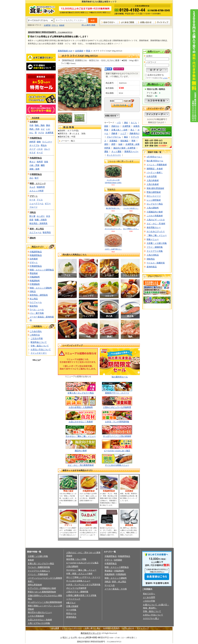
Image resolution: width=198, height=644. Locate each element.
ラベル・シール (37, 310)
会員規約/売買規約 (111, 628)
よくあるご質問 (127, 22)
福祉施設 (124, 141)
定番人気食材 (72, 606)
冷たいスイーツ (154, 196)
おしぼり (41, 216)
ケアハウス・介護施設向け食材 (42, 588)
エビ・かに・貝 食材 (156, 224)
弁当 (48, 216)
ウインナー (47, 142)
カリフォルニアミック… (113, 229)
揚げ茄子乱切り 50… (113, 208)
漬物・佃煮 (34, 169)
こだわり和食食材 (36, 616)
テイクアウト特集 (155, 251)
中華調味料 (35, 284)
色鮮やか (115, 126)
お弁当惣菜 (152, 176)
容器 (31, 220)
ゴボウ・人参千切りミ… (113, 249)
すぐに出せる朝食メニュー (117, 465)
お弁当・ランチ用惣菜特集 (117, 422)
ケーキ (32, 200)
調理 (113, 144)
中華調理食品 (36, 174)
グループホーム (114, 137)
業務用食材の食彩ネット (41, 9)
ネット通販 (116, 151)
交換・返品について (40, 346)
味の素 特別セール (155, 161)
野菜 (88, 51)
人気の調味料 (153, 208)
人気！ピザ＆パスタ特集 (39, 623)
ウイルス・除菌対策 (156, 263)
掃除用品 (151, 259)
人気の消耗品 (153, 255)
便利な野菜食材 (35, 585)
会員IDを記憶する (156, 75)
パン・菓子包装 (37, 313)
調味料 (33, 238)
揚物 (39, 142)
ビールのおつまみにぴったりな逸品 (82, 563)
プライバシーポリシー (72, 628)
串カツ (32, 162)
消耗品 (33, 212)
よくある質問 (149, 597)
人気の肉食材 (153, 180)
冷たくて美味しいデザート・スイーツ (83, 577)
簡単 (133, 141)
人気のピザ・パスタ (156, 220)
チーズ (40, 153)
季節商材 (34, 273)
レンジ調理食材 (154, 200)
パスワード (151, 62)
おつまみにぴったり (156, 231)
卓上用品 (34, 299)
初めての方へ (109, 22)
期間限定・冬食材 (155, 169)
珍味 (46, 162)
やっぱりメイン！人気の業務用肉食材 (45, 602)
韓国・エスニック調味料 (41, 288)
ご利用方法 (35, 335)
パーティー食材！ (155, 173)
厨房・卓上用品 (37, 229)
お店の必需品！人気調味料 (81, 407)
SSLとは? (37, 360)
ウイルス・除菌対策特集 (39, 567)
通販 (106, 151)
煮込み (44, 145)
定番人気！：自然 (119, 130)
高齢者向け (135, 133)
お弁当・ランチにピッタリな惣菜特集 (83, 585)
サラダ (32, 153)
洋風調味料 (35, 277)
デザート (55, 25)
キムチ (32, 187)
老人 (132, 130)
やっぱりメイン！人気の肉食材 (117, 436)
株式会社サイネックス (91, 633)
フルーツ (33, 207)
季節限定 (109, 571)
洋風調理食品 (36, 138)
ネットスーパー (114, 155)
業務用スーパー (131, 151)
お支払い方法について (41, 349)
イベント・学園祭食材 (157, 165)
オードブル (34, 145)
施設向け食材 (81, 451)
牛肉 (31, 125)
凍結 (126, 123)
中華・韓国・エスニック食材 (79, 574)
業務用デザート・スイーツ (117, 393)
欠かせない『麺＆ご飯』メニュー (81, 436)
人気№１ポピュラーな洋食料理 (117, 407)
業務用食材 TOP (65, 51)
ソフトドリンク (73, 599)
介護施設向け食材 (155, 212)
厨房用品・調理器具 (39, 295)
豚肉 (48, 125)
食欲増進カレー (154, 227)
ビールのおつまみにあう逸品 (117, 451)
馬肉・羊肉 (34, 129)
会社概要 (55, 628)
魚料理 (40, 162)
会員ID (149, 56)
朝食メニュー (153, 239)
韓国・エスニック (38, 184)
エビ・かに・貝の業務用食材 (81, 465)
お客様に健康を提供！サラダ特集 (81, 595)
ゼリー (48, 203)
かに (31, 133)
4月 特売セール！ (154, 157)
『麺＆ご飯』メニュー (157, 235)
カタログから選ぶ (151, 618)
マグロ (41, 133)
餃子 (37, 178)
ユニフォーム (35, 232)
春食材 (62, 25)
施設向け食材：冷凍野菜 (124, 148)
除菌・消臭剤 (41, 220)
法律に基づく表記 (93, 628)
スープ (32, 149)
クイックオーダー (39, 353)
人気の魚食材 (153, 184)
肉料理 (32, 142)
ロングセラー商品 (155, 204)
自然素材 (34, 122)
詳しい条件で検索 (88, 25)
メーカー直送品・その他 (116, 589)
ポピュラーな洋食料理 (76, 588)
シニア (123, 133)
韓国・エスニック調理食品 (42, 270)
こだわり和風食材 (155, 216)
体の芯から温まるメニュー (40, 612)
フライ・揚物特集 (155, 247)
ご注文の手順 (37, 338)
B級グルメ (71, 603)
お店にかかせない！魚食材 (81, 422)
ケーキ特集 (71, 610)
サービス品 (110, 585)
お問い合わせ (145, 22)
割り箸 (32, 216)
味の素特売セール (120, 377)
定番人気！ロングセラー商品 (81, 393)
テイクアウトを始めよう (39, 571)
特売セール (71, 613)
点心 (31, 178)
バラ (119, 123)
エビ (43, 129)
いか (48, 129)
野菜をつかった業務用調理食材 (42, 592)
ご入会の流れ (36, 331)
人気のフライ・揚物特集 (77, 592)
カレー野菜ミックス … (131, 229)
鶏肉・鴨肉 (40, 125)
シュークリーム (36, 203)
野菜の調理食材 (154, 192)
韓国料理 (41, 187)
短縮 (120, 144)
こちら (165, 78)
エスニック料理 (36, 191)
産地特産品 (152, 267)
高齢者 (114, 133)
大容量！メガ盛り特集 (157, 243)
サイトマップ (162, 22)
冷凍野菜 (47, 25)
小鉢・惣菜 (34, 165)
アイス (40, 200)
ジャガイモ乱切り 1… (131, 208)
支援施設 (113, 141)
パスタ (40, 149)
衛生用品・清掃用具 (38, 223)
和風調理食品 (36, 158)
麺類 (43, 165)
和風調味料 (35, 281)
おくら (134, 123)
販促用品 (47, 232)
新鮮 (106, 126)
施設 (126, 137)
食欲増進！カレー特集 (76, 559)
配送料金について (39, 342)
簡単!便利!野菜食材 (155, 188)
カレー (47, 149)
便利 (106, 144)
